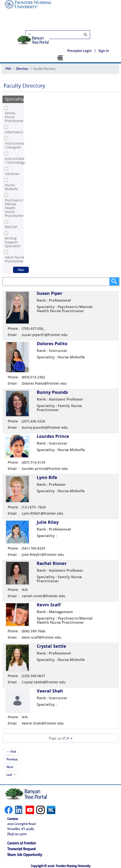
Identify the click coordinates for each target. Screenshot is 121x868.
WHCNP (11, 227)
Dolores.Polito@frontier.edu (44, 383)
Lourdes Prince (53, 436)
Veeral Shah (50, 691)
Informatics (14, 132)
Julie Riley (48, 522)
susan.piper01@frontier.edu (45, 335)
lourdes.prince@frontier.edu (45, 469)
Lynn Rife (47, 477)
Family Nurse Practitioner (14, 117)
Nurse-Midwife (11, 187)
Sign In (104, 51)
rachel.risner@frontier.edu (43, 596)
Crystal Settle (51, 646)
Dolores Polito (52, 344)
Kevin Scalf (49, 605)
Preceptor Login (79, 51)
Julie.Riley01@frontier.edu (43, 555)
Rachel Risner (52, 563)
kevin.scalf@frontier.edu (42, 637)
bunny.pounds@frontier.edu (45, 428)
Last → (11, 775)
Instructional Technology (15, 161)
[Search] (60, 35)
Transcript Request (21, 848)
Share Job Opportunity (25, 854)
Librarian (12, 174)
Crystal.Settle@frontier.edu (44, 682)
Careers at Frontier (22, 843)
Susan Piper (50, 293)
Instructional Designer (15, 145)
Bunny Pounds (52, 392)
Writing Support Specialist (13, 242)
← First (11, 751)
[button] (60, 738)
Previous (12, 759)
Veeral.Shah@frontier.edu (43, 723)
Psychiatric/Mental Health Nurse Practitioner (14, 208)
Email (12, 335)
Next (10, 767)
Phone (13, 329)
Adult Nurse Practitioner (15, 259)
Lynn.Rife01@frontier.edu (43, 513)
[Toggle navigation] (60, 58)
